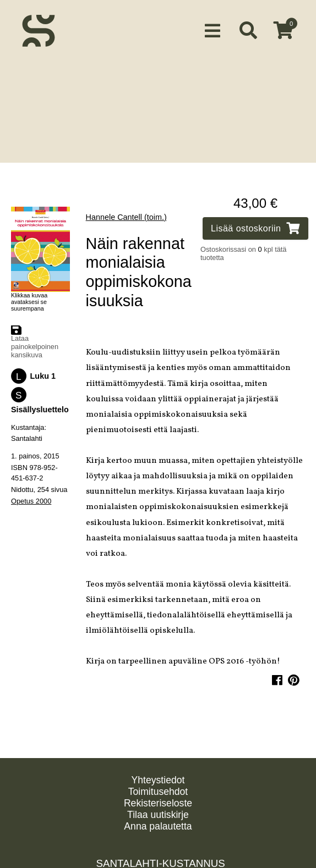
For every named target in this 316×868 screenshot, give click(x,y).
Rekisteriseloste (158, 803)
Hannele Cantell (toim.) (126, 212)
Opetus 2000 (31, 496)
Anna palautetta (158, 826)
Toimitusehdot (158, 792)
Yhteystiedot (158, 780)
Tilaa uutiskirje (158, 815)
